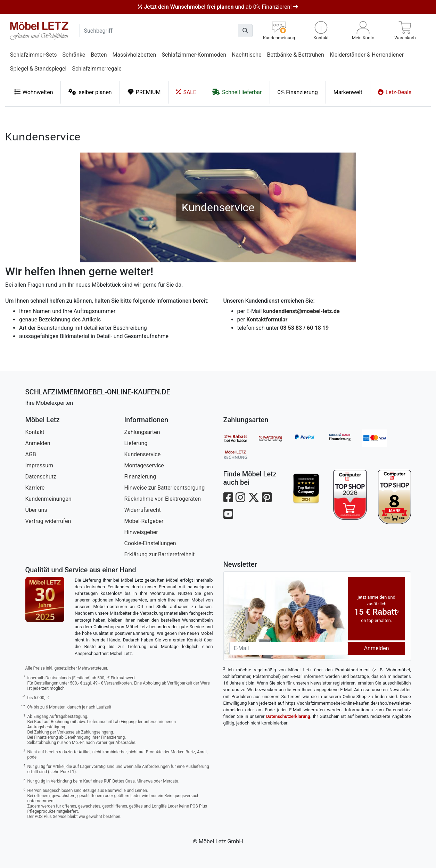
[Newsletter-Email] (289, 648)
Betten (99, 55)
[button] (321, 31)
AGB (31, 454)
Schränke (74, 55)
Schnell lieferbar (237, 92)
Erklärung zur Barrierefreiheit (160, 554)
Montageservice (144, 465)
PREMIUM (144, 92)
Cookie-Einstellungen (150, 543)
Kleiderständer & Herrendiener (367, 55)
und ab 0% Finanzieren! (218, 7)
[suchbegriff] (159, 31)
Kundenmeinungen (48, 499)
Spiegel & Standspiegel (38, 69)
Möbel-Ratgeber (144, 521)
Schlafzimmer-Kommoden (194, 55)
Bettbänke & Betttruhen (296, 55)
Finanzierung (140, 477)
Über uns (36, 510)
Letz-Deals (395, 92)
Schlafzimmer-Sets (34, 55)
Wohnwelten (34, 92)
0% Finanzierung (298, 92)
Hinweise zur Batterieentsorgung (165, 488)
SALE (186, 92)
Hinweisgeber (141, 532)
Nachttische (247, 55)
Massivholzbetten (134, 55)
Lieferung (136, 443)
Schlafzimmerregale (97, 69)
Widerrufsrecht (143, 510)
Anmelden (38, 443)
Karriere (35, 488)
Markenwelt (348, 92)
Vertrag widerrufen (48, 521)
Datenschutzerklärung (288, 716)
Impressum (39, 465)
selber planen (90, 92)
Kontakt (35, 432)
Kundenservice (143, 454)
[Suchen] (245, 31)
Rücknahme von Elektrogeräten (163, 499)
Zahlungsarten (142, 432)
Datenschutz (41, 477)
